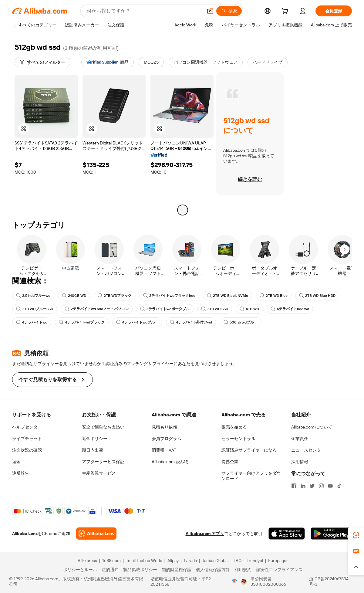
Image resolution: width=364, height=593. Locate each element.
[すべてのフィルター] (42, 62)
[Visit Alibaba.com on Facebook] (294, 486)
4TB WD (249, 309)
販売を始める (234, 427)
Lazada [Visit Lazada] (190, 561)
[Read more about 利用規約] (242, 570)
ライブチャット (27, 439)
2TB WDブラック (115, 296)
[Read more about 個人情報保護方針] (212, 570)
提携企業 (230, 462)
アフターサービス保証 (103, 462)
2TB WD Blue (274, 296)
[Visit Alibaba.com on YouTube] (330, 486)
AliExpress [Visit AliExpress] (87, 561)
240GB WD (74, 296)
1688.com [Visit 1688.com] (111, 561)
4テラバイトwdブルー (137, 322)
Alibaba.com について (312, 427)
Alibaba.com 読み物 (170, 462)
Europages (278, 561)
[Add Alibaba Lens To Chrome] (96, 534)
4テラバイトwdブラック (82, 322)
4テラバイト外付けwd (191, 322)
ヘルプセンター (27, 427)
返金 (16, 462)
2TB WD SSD (215, 309)
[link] (356, 535)
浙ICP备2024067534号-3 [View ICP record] (329, 581)
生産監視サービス (99, 473)
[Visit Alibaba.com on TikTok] (339, 486)
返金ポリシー (95, 439)
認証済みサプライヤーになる (249, 450)
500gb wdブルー (241, 322)
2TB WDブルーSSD (35, 309)
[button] (210, 11)
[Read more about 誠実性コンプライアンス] (278, 570)
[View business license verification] (234, 581)
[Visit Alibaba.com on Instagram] (321, 486)
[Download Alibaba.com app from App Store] (287, 534)
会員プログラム (167, 439)
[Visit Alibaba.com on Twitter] (312, 486)
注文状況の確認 (27, 450)
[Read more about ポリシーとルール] (79, 570)
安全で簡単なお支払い (103, 427)
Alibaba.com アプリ (205, 534)
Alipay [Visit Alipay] (173, 561)
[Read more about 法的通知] (109, 570)
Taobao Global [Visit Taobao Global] (215, 561)
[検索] (229, 11)
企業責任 (300, 439)
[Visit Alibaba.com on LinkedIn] (303, 486)
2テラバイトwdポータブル (165, 309)
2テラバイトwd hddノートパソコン (97, 309)
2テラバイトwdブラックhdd (169, 296)
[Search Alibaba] (144, 11)
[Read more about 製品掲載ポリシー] (139, 570)
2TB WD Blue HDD (317, 296)
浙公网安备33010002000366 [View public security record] (268, 581)
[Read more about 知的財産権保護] (175, 570)
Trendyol (255, 561)
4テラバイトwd (32, 322)
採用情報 (300, 462)
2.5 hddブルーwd (33, 296)
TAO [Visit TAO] (238, 561)
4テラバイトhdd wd (290, 309)
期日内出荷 (93, 450)
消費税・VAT (164, 450)
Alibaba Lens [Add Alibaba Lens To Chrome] (25, 534)
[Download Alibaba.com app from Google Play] (331, 534)
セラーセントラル (238, 439)
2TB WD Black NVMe (227, 296)
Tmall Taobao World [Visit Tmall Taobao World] (144, 561)
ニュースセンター (308, 450)
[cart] (286, 12)
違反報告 (21, 473)
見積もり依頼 (164, 427)
